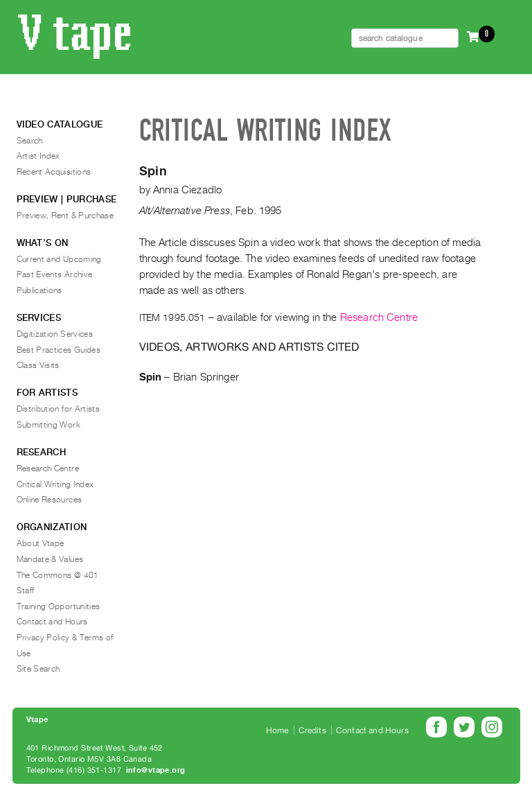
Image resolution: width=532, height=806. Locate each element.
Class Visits (38, 365)
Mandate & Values (50, 559)
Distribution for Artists (59, 409)
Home (277, 730)
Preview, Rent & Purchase (65, 216)
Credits (312, 730)
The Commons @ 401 (58, 575)
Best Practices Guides (59, 350)
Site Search (38, 669)
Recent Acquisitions (54, 172)
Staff (26, 590)
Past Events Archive (55, 274)
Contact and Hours (52, 622)
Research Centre (379, 317)
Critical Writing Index (55, 484)
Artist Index (38, 156)
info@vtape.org (156, 770)
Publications (39, 290)
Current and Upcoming (59, 259)
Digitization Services (55, 334)
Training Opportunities (59, 606)
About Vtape (41, 543)
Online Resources (50, 500)
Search (30, 141)
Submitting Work (48, 425)
